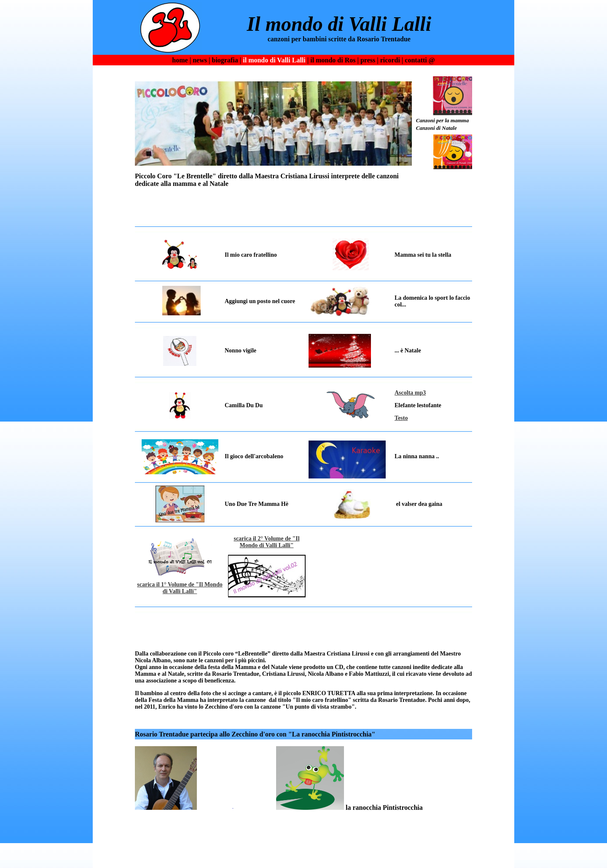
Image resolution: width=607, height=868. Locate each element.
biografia (225, 60)
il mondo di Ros (333, 60)
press (368, 60)
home (180, 60)
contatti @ (420, 60)
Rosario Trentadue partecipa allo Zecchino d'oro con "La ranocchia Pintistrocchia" (255, 734)
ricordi (390, 60)
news (200, 60)
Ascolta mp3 (410, 393)
